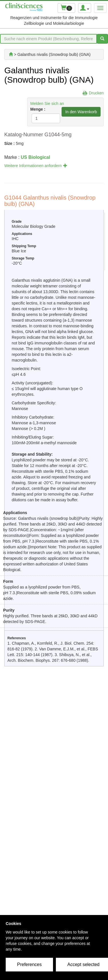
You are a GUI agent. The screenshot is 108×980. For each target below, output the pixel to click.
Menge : (38, 109)
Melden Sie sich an (47, 104)
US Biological (35, 157)
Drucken (96, 93)
